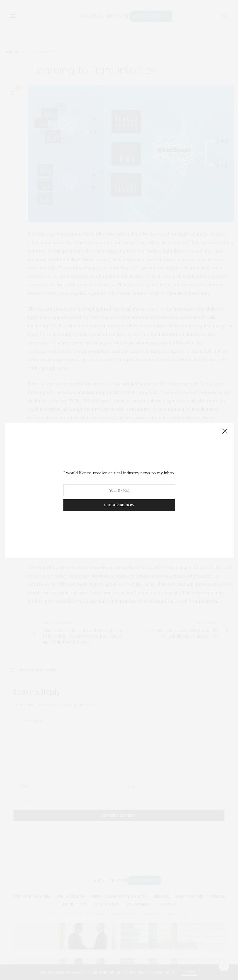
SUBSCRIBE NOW (119, 505)
